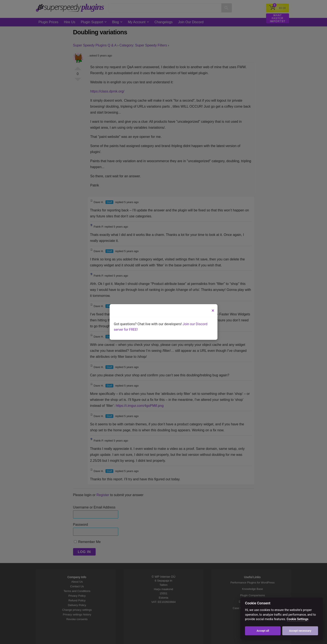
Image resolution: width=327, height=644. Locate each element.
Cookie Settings (298, 619)
